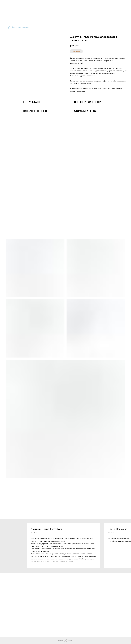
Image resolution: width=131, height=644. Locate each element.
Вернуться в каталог (21, 27)
